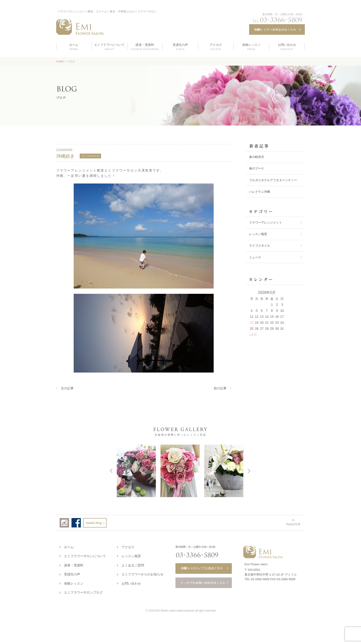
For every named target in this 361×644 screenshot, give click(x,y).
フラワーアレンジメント (266, 223)
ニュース (255, 257)
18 (252, 322)
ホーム (69, 546)
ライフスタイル (260, 246)
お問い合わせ (131, 583)
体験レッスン (74, 583)
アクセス (128, 546)
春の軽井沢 (257, 157)
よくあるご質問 (133, 564)
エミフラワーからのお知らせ (143, 573)
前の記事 (220, 388)
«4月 (253, 335)
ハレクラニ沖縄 (260, 192)
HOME (60, 61)
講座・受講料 (74, 564)
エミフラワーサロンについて (85, 555)
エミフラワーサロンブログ (83, 592)
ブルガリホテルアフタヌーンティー (273, 180)
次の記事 (67, 388)
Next (313, 470)
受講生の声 (72, 573)
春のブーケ (257, 168)
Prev (47, 470)
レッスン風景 (258, 234)
